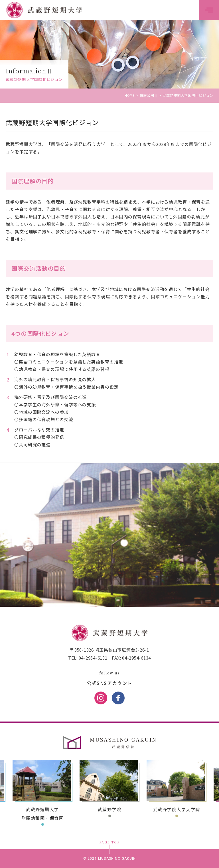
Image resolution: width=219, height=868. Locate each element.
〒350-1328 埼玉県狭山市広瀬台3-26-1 (109, 650)
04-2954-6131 (93, 658)
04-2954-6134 (136, 658)
